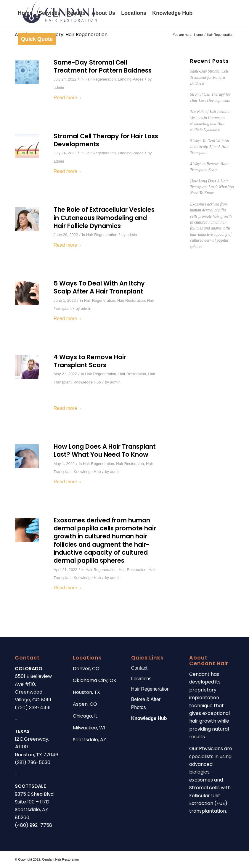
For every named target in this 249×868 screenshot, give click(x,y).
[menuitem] (25, 13)
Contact (139, 668)
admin (59, 88)
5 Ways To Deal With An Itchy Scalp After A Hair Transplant (99, 287)
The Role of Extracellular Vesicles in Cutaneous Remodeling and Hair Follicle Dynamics (104, 218)
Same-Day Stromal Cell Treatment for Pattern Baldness (103, 66)
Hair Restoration (131, 300)
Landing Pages (131, 79)
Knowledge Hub (87, 382)
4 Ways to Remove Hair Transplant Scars (90, 361)
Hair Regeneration (100, 79)
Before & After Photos (146, 703)
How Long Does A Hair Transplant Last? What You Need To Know (105, 450)
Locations (141, 679)
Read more (68, 98)
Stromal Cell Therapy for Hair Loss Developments (106, 140)
